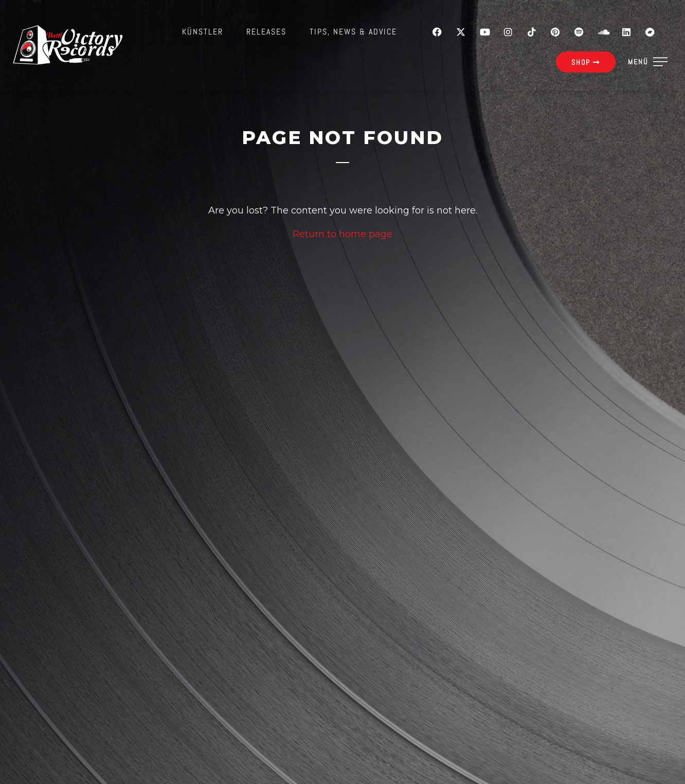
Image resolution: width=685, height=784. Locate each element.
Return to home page (342, 234)
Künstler (203, 32)
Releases (266, 32)
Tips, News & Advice (353, 32)
